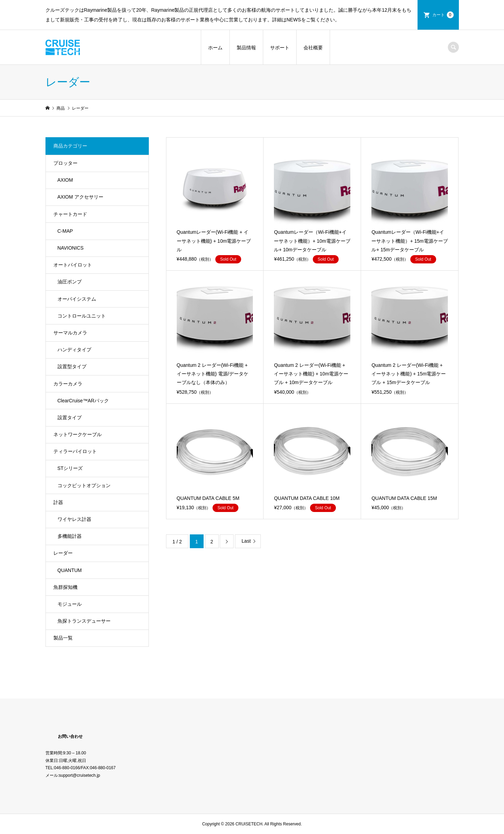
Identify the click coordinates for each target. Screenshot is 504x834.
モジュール (70, 604)
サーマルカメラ (70, 333)
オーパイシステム (77, 299)
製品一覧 (63, 638)
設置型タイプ (72, 366)
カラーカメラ (68, 384)
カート (443, 15)
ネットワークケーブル (78, 434)
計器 (58, 502)
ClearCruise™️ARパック (83, 401)
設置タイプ (70, 418)
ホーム (215, 48)
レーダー (63, 553)
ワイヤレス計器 (74, 519)
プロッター (65, 163)
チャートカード (70, 214)
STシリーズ (70, 468)
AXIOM (65, 180)
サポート (280, 48)
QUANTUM (70, 570)
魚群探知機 (65, 587)
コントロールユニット (82, 316)
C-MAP (65, 231)
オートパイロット (73, 265)
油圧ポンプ (70, 282)
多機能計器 (70, 536)
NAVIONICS (71, 248)
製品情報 (246, 48)
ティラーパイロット (75, 451)
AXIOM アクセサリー (80, 197)
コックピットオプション (84, 485)
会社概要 (313, 48)
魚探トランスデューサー (84, 621)
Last (246, 541)
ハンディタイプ (74, 350)
